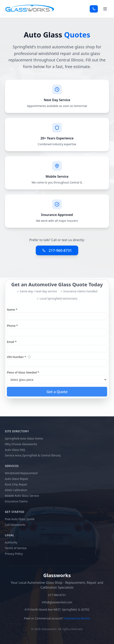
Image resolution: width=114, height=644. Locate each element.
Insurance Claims (16, 501)
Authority (11, 542)
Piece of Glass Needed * (23, 375)
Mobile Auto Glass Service (22, 496)
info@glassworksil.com (57, 602)
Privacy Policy (14, 554)
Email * (12, 344)
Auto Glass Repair (17, 479)
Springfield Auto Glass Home (24, 438)
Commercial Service (77, 618)
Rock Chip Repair (16, 484)
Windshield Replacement (21, 473)
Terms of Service (16, 548)
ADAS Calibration (16, 490)
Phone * (12, 328)
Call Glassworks (15, 525)
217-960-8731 (57, 250)
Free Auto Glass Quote (20, 519)
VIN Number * (16, 359)
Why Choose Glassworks (21, 444)
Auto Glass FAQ (15, 450)
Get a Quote (57, 394)
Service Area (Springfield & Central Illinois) (33, 455)
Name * (12, 312)
